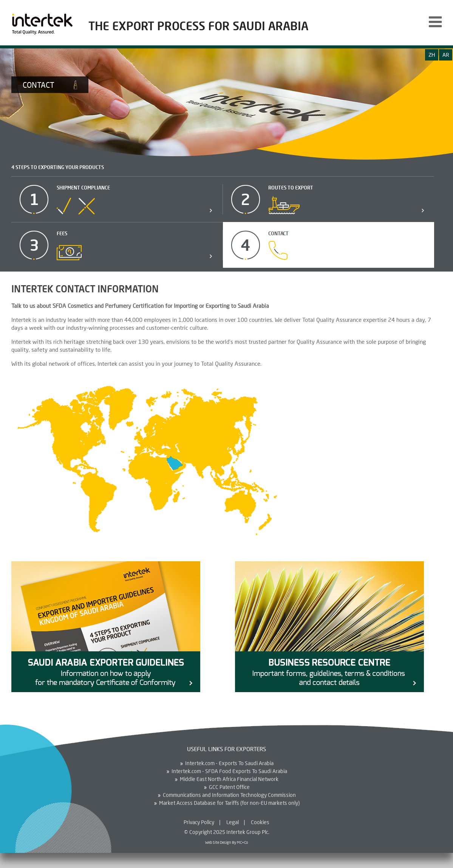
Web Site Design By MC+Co (227, 842)
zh (432, 55)
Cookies (260, 822)
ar (446, 55)
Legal (233, 822)
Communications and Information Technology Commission (229, 795)
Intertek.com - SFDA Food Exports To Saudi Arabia (229, 771)
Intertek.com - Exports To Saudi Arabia (229, 763)
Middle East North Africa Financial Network (229, 779)
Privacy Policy (199, 822)
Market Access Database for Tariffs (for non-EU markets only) (229, 803)
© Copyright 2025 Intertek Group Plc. (227, 832)
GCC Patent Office (229, 787)
